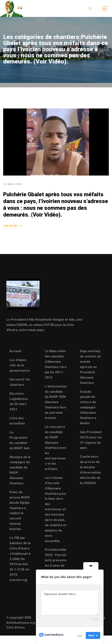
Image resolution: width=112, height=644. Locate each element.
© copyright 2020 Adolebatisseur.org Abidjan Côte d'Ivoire (27, 622)
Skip (80, 635)
